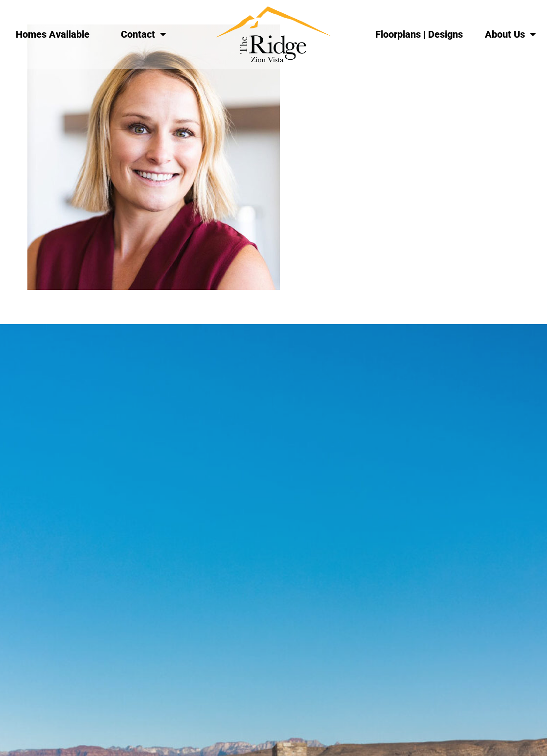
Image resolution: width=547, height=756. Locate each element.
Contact (144, 34)
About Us (511, 34)
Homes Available (53, 34)
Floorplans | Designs (419, 34)
